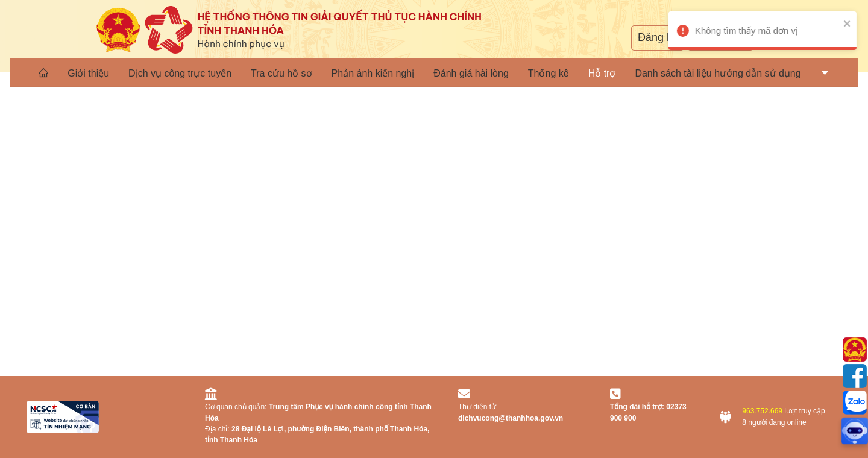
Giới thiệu (88, 73)
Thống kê (549, 73)
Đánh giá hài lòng (471, 73)
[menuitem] (43, 72)
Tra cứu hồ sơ (281, 73)
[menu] (434, 72)
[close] (854, 23)
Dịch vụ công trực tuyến (180, 73)
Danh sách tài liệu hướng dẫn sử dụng (718, 73)
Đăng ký (658, 37)
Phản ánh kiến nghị (373, 73)
